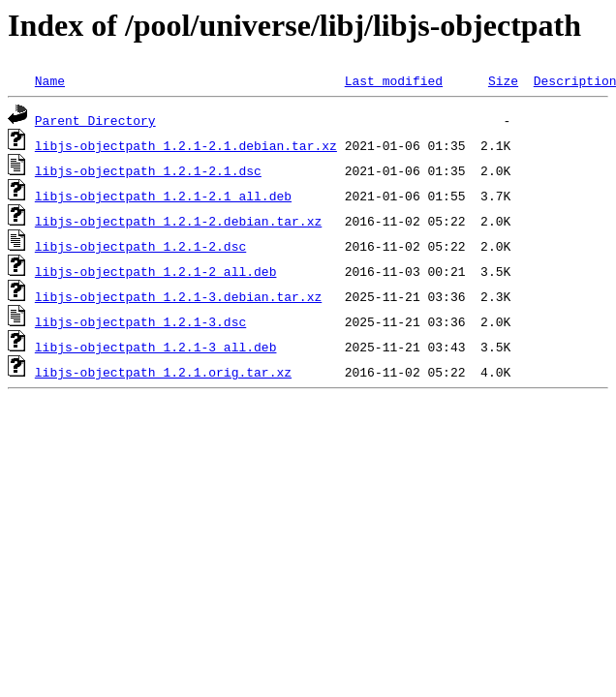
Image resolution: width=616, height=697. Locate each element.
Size (503, 80)
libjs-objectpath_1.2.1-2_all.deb (156, 271)
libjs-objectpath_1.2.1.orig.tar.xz (163, 372)
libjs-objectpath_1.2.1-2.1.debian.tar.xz (186, 145)
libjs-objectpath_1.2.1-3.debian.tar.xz (178, 296)
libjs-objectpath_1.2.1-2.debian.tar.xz (178, 221)
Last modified (394, 80)
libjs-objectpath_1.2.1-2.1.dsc (148, 170)
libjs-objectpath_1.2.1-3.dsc (140, 321)
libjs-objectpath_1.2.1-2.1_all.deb (163, 196)
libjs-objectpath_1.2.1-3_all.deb (156, 347)
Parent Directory (95, 120)
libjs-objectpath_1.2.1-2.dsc (140, 246)
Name (50, 80)
